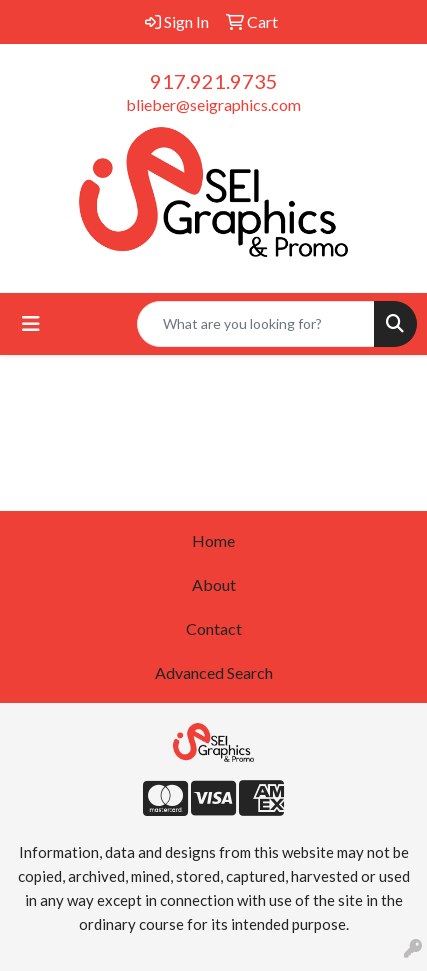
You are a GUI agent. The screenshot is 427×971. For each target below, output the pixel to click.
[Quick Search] (256, 324)
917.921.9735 (214, 81)
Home (213, 540)
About (214, 584)
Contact (214, 628)
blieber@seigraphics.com (213, 104)
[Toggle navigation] (31, 323)
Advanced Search (214, 672)
